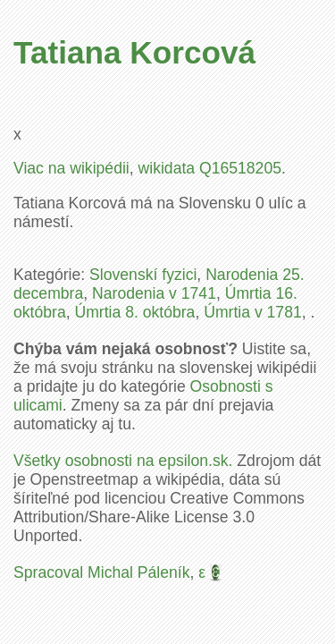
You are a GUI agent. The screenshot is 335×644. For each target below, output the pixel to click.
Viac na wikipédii (71, 168)
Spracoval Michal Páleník (102, 572)
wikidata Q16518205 (210, 168)
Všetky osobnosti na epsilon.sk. (123, 461)
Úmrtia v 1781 (253, 312)
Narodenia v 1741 (154, 293)
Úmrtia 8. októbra (134, 312)
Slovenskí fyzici (143, 275)
